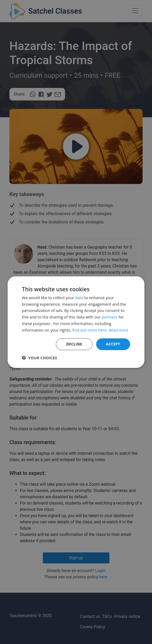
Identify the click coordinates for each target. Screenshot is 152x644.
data (79, 298)
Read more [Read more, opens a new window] (119, 330)
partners (110, 317)
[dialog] (76, 322)
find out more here (89, 330)
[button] (40, 358)
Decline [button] (74, 344)
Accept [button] (113, 344)
